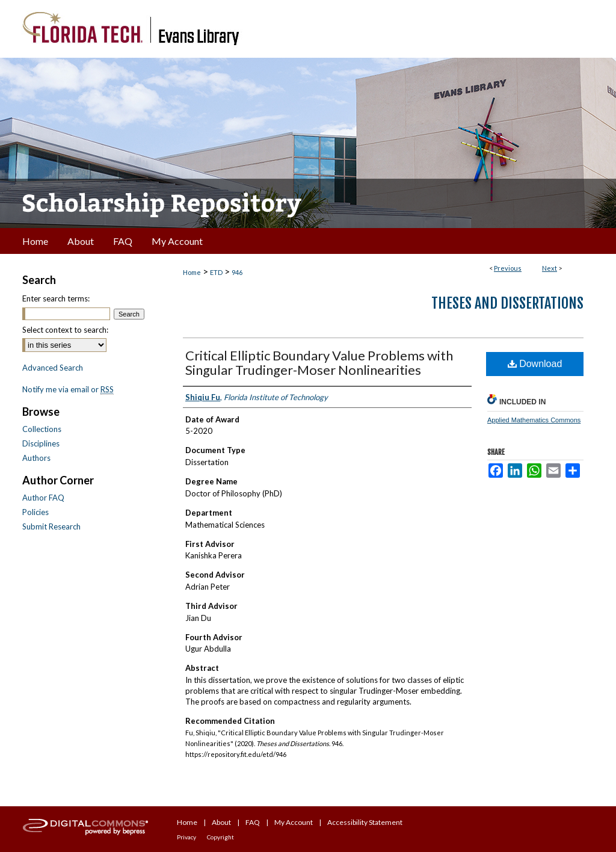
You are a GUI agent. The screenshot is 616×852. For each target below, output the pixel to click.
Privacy (186, 837)
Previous (508, 268)
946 (237, 272)
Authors (36, 458)
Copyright (220, 837)
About (221, 822)
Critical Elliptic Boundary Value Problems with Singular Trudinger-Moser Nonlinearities (319, 363)
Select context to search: (65, 330)
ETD (216, 272)
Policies (35, 512)
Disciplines (41, 443)
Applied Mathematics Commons (534, 420)
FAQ (253, 822)
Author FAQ (43, 498)
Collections (42, 429)
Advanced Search (53, 368)
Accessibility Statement (365, 822)
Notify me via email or (68, 389)
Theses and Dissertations (507, 303)
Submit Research (51, 526)
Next (550, 268)
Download (535, 364)
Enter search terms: (56, 298)
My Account (294, 822)
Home (192, 272)
